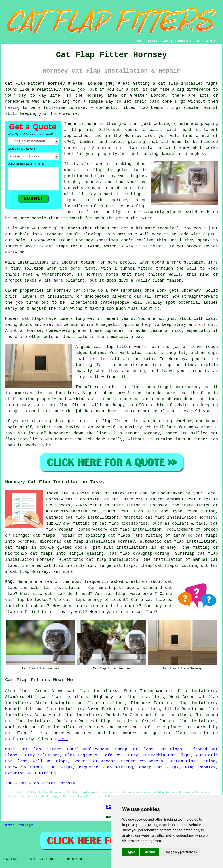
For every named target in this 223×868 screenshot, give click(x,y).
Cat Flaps (171, 749)
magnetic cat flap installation (160, 517)
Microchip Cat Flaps (167, 755)
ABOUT (168, 41)
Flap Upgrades (81, 755)
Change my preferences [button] (180, 852)
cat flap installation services (67, 727)
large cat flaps (118, 566)
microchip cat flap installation (77, 542)
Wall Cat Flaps (50, 761)
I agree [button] (131, 852)
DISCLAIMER (206, 41)
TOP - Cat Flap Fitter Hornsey (40, 783)
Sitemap (8, 825)
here (63, 739)
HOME (138, 41)
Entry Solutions (41, 755)
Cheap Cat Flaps (134, 749)
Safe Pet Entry (120, 755)
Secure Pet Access (94, 761)
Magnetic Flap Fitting (106, 767)
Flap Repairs (200, 767)
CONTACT (185, 41)
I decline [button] (149, 852)
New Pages (26, 825)
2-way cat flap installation (108, 505)
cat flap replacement (160, 499)
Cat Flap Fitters (41, 749)
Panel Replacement (88, 749)
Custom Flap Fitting (192, 761)
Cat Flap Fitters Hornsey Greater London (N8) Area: (67, 84)
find (24, 691)
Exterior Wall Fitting (31, 773)
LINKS (152, 41)
